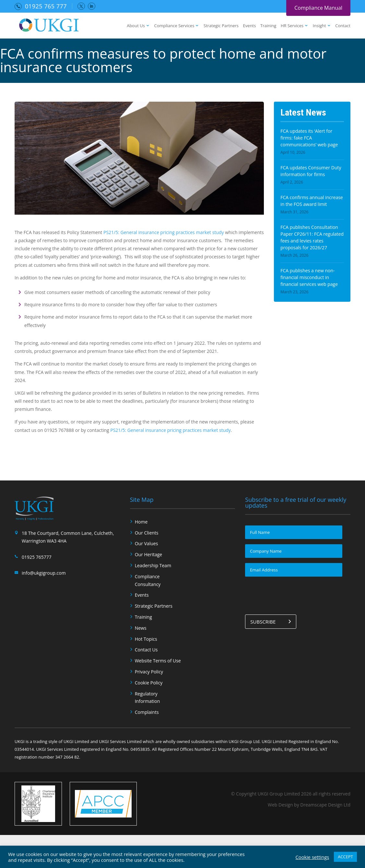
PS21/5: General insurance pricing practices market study (164, 232)
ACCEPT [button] (345, 857)
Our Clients (147, 533)
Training (268, 26)
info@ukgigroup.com (44, 573)
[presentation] (294, 594)
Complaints (147, 712)
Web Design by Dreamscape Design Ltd (309, 805)
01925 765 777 (46, 6)
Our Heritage (149, 554)
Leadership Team (153, 565)
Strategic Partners (221, 26)
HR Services (292, 26)
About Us (136, 26)
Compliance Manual (318, 8)
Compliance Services (174, 26)
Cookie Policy (149, 683)
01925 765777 (37, 557)
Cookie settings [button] (312, 857)
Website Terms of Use (158, 661)
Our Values (147, 543)
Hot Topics (146, 639)
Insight (319, 26)
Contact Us (146, 650)
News (141, 628)
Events (250, 26)
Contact (343, 26)
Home (141, 522)
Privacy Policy (149, 672)
